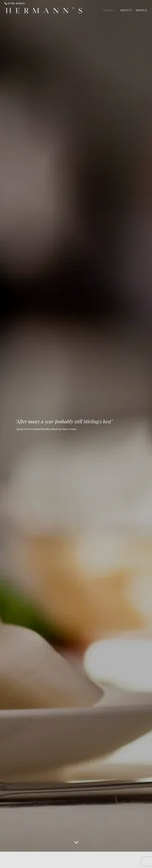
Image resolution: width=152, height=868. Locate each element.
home (108, 11)
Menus (142, 11)
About (126, 11)
